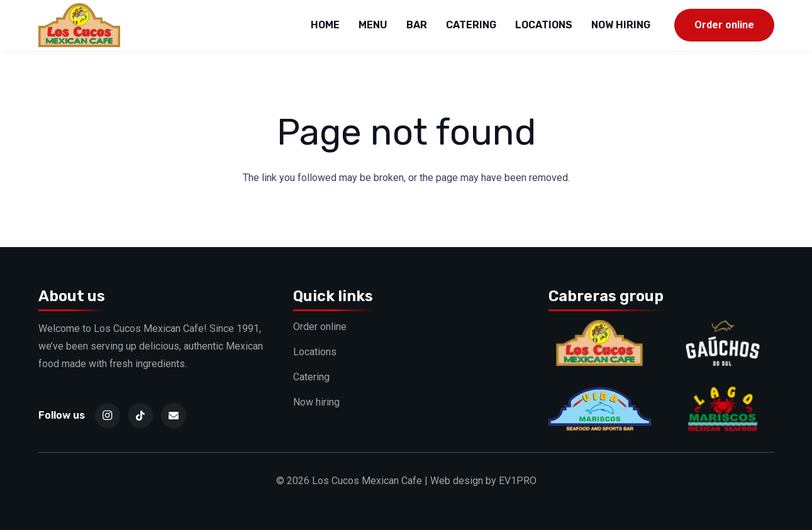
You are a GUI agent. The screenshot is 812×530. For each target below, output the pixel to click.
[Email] (174, 416)
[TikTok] (140, 416)
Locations (315, 352)
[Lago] (722, 395)
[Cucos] (600, 328)
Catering (311, 377)
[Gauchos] (722, 328)
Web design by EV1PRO (483, 481)
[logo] (80, 25)
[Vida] (600, 395)
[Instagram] (108, 416)
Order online (320, 327)
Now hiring (316, 402)
